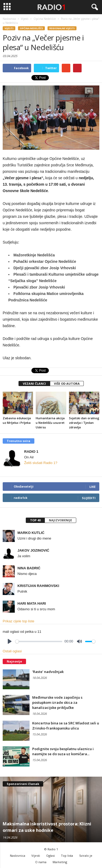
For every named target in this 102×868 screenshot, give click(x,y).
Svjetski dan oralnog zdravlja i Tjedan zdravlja (84, 423)
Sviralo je (86, 856)
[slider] (39, 641)
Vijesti (9, 28)
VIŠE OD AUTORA (67, 384)
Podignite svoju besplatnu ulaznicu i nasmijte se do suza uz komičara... (63, 751)
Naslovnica (18, 856)
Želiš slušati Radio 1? (41, 463)
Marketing (60, 862)
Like (92, 487)
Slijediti (89, 498)
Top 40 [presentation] (35, 520)
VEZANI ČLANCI (34, 384)
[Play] (10, 641)
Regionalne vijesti (62, 28)
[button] (94, 7)
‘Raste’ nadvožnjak (48, 672)
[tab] (35, 520)
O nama (41, 862)
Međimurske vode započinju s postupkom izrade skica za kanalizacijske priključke (57, 702)
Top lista (67, 856)
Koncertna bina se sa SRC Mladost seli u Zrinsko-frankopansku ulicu (66, 726)
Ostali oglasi (12, 651)
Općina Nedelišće (31, 28)
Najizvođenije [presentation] (60, 520)
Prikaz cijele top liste (19, 621)
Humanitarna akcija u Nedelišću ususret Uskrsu (50, 423)
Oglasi (50, 856)
